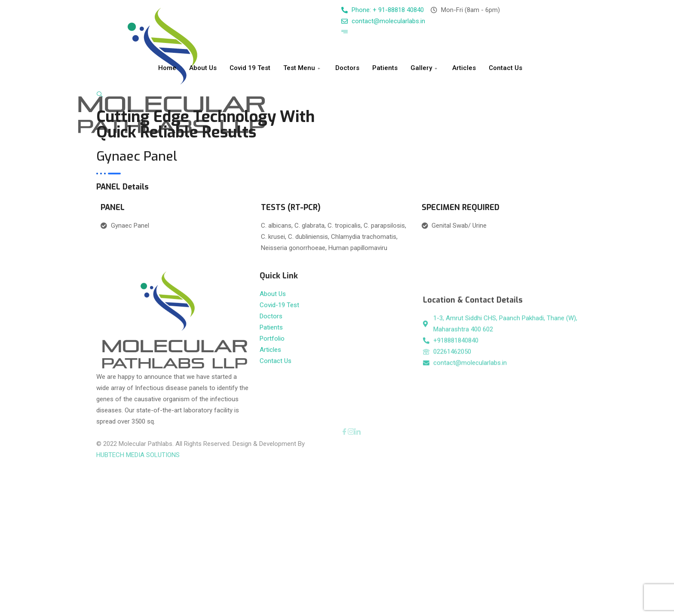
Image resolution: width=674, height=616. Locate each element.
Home (167, 68)
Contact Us (505, 68)
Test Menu (303, 68)
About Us (203, 68)
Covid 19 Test (250, 68)
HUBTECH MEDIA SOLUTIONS (138, 444)
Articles (464, 68)
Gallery (425, 68)
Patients (385, 68)
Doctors (347, 68)
